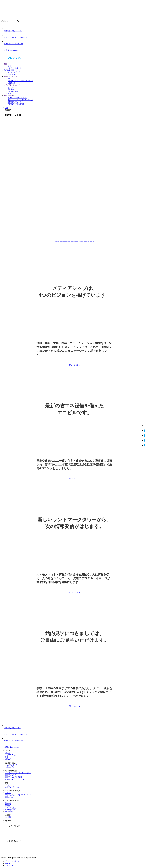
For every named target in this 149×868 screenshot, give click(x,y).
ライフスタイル (11, 755)
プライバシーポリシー (13, 861)
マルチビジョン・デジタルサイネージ (21, 81)
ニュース (11, 87)
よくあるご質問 (13, 91)
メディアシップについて (12, 85)
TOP (7, 108)
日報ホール (11, 83)
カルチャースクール (14, 68)
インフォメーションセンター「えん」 (21, 100)
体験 (5, 64)
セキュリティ (12, 74)
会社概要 (8, 817)
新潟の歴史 (9, 759)
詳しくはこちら (74, 365)
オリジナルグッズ (14, 72)
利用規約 (8, 863)
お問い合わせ (12, 93)
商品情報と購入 (9, 70)
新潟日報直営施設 (10, 96)
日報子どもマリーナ (14, 102)
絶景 (7, 757)
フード (8, 753)
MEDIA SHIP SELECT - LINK (17, 98)
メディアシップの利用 (11, 76)
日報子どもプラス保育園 (16, 104)
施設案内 (11, 89)
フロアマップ (15, 58)
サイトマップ (10, 865)
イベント (11, 66)
